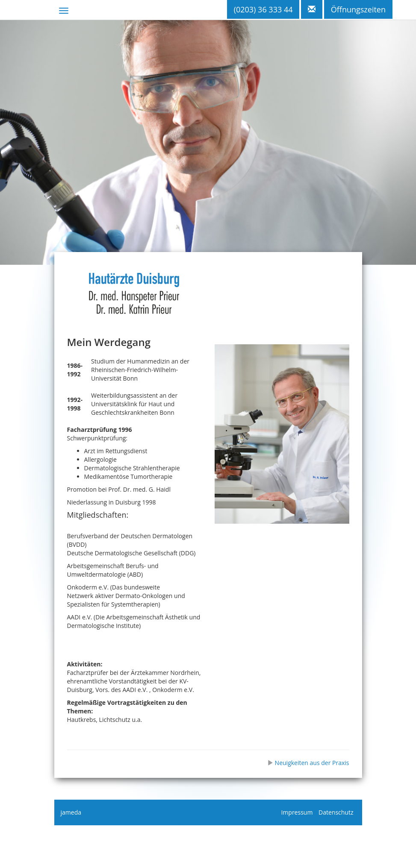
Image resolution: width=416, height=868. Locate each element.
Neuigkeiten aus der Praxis (308, 763)
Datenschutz (336, 812)
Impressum (297, 812)
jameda (71, 812)
